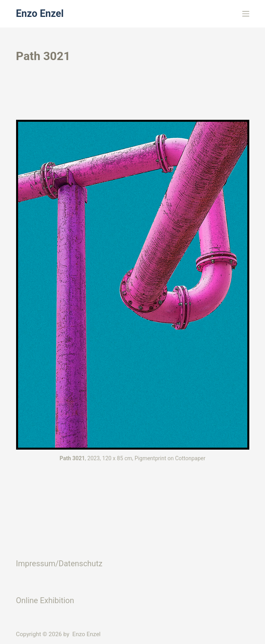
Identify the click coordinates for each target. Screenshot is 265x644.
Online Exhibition (45, 600)
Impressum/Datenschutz (59, 563)
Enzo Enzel (40, 14)
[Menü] (246, 14)
